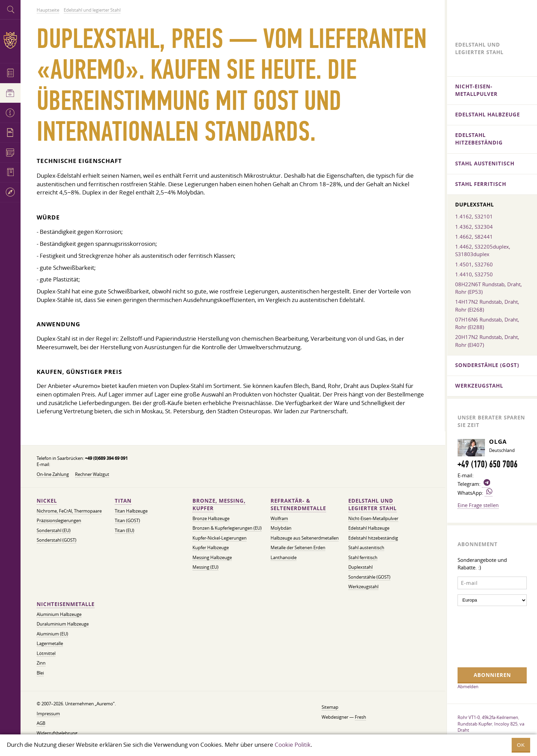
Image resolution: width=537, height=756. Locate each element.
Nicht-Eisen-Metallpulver (373, 519)
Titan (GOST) (127, 521)
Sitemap (330, 707)
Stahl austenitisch (366, 548)
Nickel (47, 501)
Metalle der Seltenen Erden (298, 548)
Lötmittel (46, 653)
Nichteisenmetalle (66, 604)
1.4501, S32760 (474, 264)
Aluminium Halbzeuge (59, 614)
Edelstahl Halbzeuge (369, 528)
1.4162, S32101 (474, 216)
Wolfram (279, 519)
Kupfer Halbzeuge (211, 548)
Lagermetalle (50, 644)
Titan (123, 501)
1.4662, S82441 (474, 237)
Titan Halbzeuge (131, 511)
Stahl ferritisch (363, 558)
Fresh (360, 717)
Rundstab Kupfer (475, 724)
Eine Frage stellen (478, 505)
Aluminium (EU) (52, 634)
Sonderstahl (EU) (54, 531)
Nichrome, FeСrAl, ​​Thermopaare (69, 511)
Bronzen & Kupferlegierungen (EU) (227, 528)
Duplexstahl (360, 567)
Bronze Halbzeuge (211, 519)
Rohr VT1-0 (469, 717)
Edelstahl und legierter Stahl (372, 505)
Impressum (48, 714)
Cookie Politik (293, 745)
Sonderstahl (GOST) (57, 540)
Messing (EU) (205, 567)
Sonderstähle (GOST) (369, 577)
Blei (40, 673)
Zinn (41, 663)
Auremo (10, 40)
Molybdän (281, 528)
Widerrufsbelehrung (57, 733)
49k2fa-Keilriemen (500, 717)
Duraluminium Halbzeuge (63, 624)
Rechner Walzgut (92, 474)
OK (521, 745)
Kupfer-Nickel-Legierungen (220, 538)
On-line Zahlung (53, 474)
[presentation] (486, 636)
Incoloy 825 (506, 724)
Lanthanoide (284, 558)
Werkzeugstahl (363, 587)
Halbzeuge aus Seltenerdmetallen (305, 538)
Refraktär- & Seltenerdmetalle (298, 505)
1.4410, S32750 (474, 274)
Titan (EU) (124, 531)
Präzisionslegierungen (59, 521)
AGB (41, 723)
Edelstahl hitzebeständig (373, 538)
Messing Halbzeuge (212, 558)
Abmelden (468, 686)
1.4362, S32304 (474, 227)
